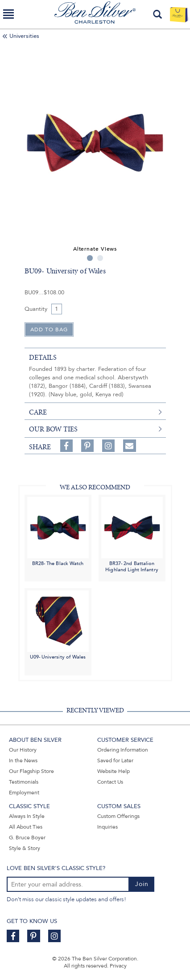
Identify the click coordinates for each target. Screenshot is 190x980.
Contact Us (110, 782)
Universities (24, 36)
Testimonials (24, 782)
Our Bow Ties (53, 429)
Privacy (118, 966)
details (43, 358)
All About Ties (26, 827)
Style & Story (25, 848)
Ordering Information (123, 750)
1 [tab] (90, 258)
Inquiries (107, 827)
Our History (23, 750)
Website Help (114, 771)
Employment (24, 793)
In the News (23, 760)
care (38, 412)
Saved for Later (115, 760)
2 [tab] (100, 258)
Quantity (36, 309)
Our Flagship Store (31, 771)
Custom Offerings (118, 816)
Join (142, 884)
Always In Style (27, 816)
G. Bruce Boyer (27, 838)
